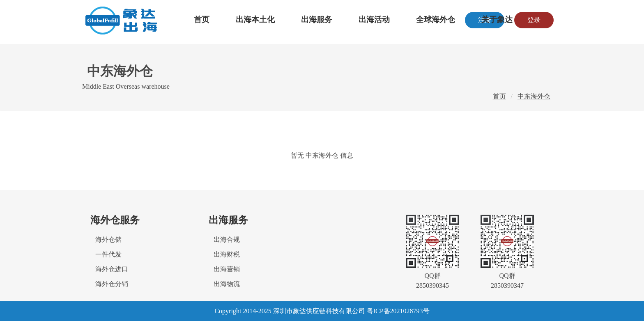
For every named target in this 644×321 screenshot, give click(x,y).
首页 (202, 19)
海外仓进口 (112, 269)
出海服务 (317, 19)
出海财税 (227, 254)
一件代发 (108, 254)
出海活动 (374, 19)
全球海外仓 (436, 19)
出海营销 (227, 269)
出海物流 (227, 284)
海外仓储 (108, 240)
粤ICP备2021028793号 (398, 311)
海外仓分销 (112, 284)
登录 (534, 20)
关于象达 (497, 19)
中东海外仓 (534, 96)
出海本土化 (255, 19)
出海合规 (227, 240)
